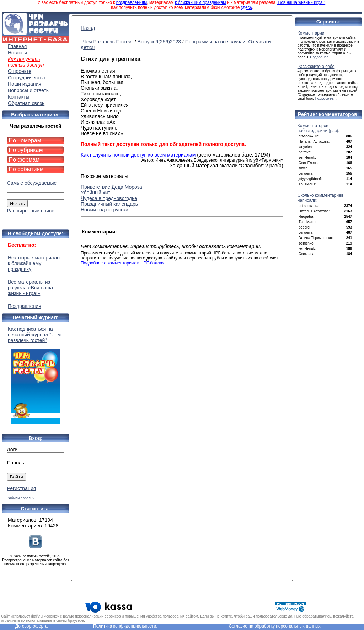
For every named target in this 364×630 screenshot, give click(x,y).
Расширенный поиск (31, 211)
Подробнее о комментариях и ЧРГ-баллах (122, 263)
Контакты (18, 97)
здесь (247, 7)
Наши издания (25, 84)
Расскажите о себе (316, 67)
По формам (24, 160)
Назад (88, 28)
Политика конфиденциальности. (125, 626)
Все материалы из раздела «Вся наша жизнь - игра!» (30, 288)
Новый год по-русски (105, 210)
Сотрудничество (26, 78)
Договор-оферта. (32, 626)
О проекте (20, 71)
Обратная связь (26, 103)
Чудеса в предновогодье (109, 198)
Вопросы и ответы (29, 90)
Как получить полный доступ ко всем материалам (138, 155)
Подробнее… (321, 57)
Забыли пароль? (21, 498)
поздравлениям (132, 2)
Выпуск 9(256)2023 (159, 42)
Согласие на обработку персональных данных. (275, 626)
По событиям (26, 169)
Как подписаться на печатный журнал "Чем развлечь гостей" (36, 375)
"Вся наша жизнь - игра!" (301, 2)
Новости (17, 53)
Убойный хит (95, 193)
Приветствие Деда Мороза (111, 187)
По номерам (25, 140)
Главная (17, 46)
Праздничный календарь (109, 204)
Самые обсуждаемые (32, 183)
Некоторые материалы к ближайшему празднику (34, 263)
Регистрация (22, 488)
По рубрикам (26, 150)
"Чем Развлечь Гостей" (107, 42)
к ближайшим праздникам (200, 2)
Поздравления (25, 306)
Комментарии (311, 33)
